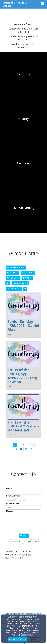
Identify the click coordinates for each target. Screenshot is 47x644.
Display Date (20, 283)
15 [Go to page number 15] (8, 453)
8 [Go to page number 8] (7, 449)
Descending (14, 289)
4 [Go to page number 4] (27, 445)
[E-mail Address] (23, 500)
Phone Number (13, 503)
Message (10, 511)
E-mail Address (13, 496)
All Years (28, 273)
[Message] (23, 522)
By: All (27, 278)
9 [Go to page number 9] (11, 449)
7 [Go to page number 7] (40, 445)
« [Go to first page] (7, 445)
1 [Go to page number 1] (15, 445)
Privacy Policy (19, 541)
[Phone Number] (23, 507)
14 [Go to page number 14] (36, 449)
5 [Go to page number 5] (31, 445)
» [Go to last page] (16, 453)
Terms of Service (33, 541)
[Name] (23, 492)
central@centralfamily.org (25, 614)
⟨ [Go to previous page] (11, 445)
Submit (24, 535)
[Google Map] (23, 580)
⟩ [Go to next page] (12, 453)
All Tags (12, 273)
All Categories (16, 267)
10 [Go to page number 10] (16, 449)
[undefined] (23, 74)
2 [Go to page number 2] (19, 445)
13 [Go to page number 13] (31, 449)
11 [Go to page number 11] (21, 449)
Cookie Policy (27, 635)
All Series (13, 278)
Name (9, 488)
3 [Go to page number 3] (23, 445)
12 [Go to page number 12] (26, 449)
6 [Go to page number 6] (36, 445)
